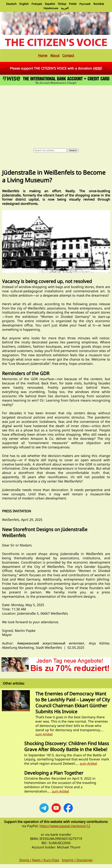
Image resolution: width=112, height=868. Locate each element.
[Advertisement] (56, 114)
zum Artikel (44, 734)
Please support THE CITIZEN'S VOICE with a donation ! (56, 68)
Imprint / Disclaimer (77, 860)
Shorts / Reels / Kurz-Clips (39, 860)
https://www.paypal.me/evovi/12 (65, 826)
